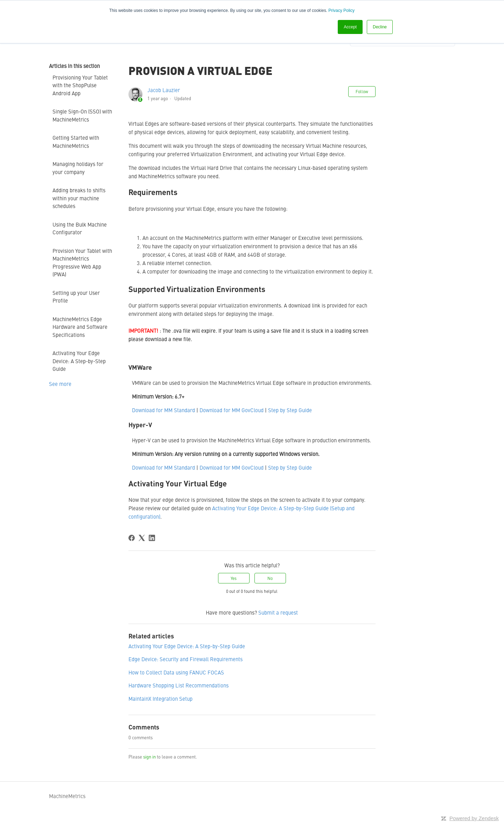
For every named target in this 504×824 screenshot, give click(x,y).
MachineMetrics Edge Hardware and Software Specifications (80, 327)
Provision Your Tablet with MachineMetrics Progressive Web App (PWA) (82, 262)
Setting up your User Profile (76, 297)
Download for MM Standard (163, 410)
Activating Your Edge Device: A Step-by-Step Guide (79, 361)
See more (60, 384)
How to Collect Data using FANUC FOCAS (176, 672)
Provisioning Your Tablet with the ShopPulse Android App (80, 85)
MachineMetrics (67, 796)
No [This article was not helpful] (270, 578)
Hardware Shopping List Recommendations (178, 685)
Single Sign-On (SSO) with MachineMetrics (82, 115)
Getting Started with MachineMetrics (76, 141)
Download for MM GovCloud (232, 410)
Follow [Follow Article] (362, 91)
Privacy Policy (341, 11)
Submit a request (278, 612)
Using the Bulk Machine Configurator (80, 228)
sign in (149, 757)
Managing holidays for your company (78, 168)
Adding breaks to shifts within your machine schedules (79, 198)
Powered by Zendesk (474, 818)
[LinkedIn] (152, 538)
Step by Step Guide (290, 410)
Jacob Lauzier (164, 90)
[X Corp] (142, 538)
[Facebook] (132, 538)
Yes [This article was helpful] (234, 578)
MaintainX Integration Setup (160, 698)
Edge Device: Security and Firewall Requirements (185, 659)
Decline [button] (380, 27)
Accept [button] (350, 27)
